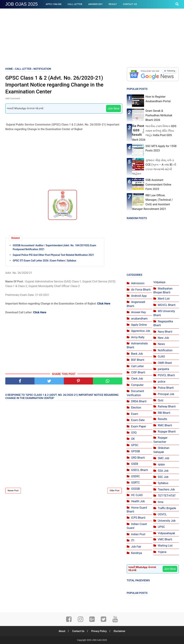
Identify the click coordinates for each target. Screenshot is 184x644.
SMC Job (164, 458)
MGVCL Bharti (167, 305)
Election (136, 408)
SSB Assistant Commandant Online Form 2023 (158, 184)
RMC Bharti (165, 425)
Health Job (138, 501)
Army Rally (138, 337)
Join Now (113, 108)
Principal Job (166, 394)
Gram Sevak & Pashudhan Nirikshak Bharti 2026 (159, 115)
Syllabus (163, 483)
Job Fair (136, 547)
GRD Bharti (138, 458)
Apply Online (54, 4)
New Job (163, 338)
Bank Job (137, 354)
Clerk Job (137, 379)
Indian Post (138, 534)
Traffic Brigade (167, 508)
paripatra (163, 369)
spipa (161, 464)
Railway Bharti (167, 406)
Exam (135, 414)
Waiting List (165, 546)
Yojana (162, 552)
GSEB (135, 464)
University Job (167, 521)
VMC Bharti (165, 539)
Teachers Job (166, 489)
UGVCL (162, 514)
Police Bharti (166, 388)
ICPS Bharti (138, 518)
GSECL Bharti (140, 470)
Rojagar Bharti (167, 432)
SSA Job (163, 471)
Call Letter (75, 4)
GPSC (135, 445)
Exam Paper (139, 426)
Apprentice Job (141, 331)
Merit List (164, 299)
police (162, 382)
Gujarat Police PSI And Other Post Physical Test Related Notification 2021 (53, 255)
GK (133, 439)
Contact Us (130, 4)
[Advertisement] (92, 37)
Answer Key (96, 4)
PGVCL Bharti (166, 375)
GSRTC (135, 483)
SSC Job (163, 477)
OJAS (161, 357)
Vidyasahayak (167, 533)
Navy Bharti (165, 332)
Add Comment (13, 98)
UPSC (161, 527)
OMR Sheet (165, 363)
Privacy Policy (99, 631)
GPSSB (136, 451)
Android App (139, 296)
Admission (138, 283)
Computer (137, 385)
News (161, 344)
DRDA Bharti (139, 401)
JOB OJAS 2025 (21, 4)
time (161, 502)
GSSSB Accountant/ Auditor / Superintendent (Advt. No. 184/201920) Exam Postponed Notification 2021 (54, 247)
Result (113, 4)
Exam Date (138, 420)
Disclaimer (120, 631)
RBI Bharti (164, 413)
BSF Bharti (138, 360)
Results (163, 419)
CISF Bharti (138, 372)
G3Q (134, 433)
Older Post (115, 491)
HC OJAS (137, 495)
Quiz (161, 400)
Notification (165, 350)
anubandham (139, 319)
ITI (133, 540)
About (62, 631)
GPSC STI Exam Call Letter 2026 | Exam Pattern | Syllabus (45, 261)
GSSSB (135, 489)
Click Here (104, 304)
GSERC (136, 476)
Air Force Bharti (141, 290)
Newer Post (13, 491)
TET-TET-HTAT (167, 496)
